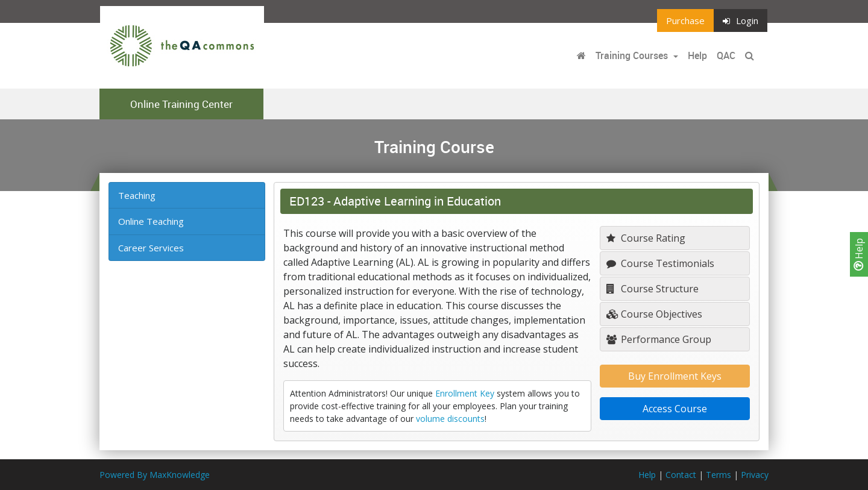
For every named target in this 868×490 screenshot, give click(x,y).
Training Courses (633, 55)
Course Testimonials (660, 263)
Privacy (755, 475)
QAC (726, 55)
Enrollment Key (465, 393)
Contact (681, 475)
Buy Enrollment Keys (675, 376)
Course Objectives (654, 314)
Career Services (151, 248)
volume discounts (450, 419)
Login (741, 20)
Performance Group (659, 339)
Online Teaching (151, 221)
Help (859, 254)
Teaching (137, 195)
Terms (719, 475)
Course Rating (646, 238)
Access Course (675, 409)
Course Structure (653, 289)
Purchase (685, 20)
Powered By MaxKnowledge (155, 475)
